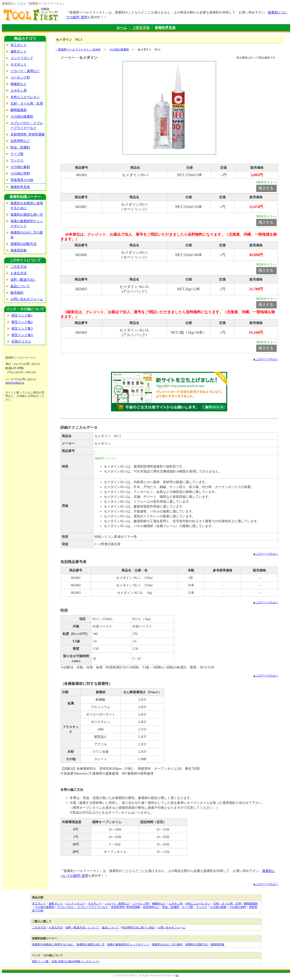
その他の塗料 (20, 173)
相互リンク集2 (22, 322)
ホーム (122, 28)
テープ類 (17, 154)
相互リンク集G (22, 335)
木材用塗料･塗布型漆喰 (28, 134)
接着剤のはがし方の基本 (167, 944)
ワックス (17, 160)
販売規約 (17, 293)
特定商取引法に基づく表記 (138, 927)
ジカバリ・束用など (25, 71)
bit (177, 975)
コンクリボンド (22, 58)
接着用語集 (19, 250)
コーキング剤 (20, 78)
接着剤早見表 (165, 28)
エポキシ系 (19, 91)
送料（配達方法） (23, 280)
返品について (20, 286)
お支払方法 (19, 273)
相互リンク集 (40, 961)
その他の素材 (20, 167)
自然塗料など (20, 141)
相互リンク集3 (22, 328)
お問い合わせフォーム (27, 299)
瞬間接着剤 (19, 110)
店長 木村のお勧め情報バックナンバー (76, 961)
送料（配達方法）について (82, 927)
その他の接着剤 (22, 117)
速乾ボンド (19, 51)
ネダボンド (19, 64)
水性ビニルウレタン (25, 97)
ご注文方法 (141, 28)
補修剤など (19, 84)
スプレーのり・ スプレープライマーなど (83, 907)
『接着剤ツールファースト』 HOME (78, 49)
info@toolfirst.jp (15, 383)
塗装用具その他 (22, 180)
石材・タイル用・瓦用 (27, 104)
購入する (266, 188)
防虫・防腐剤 (20, 147)
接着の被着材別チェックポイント (128, 944)
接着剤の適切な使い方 (27, 215)
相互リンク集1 (22, 315)
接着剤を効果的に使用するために (53, 944)
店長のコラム (21, 342)
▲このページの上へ (266, 359)
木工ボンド (19, 45)
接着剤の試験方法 (23, 244)
